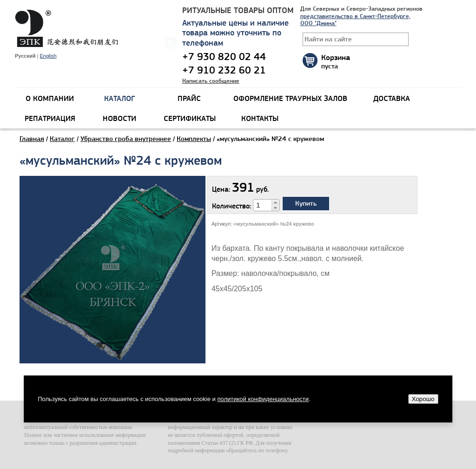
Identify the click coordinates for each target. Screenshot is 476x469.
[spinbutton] (263, 205)
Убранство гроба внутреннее (126, 139)
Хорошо (423, 399)
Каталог (62, 139)
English (48, 56)
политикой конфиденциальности (263, 399)
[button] (275, 202)
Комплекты (194, 139)
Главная (32, 139)
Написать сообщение (211, 81)
